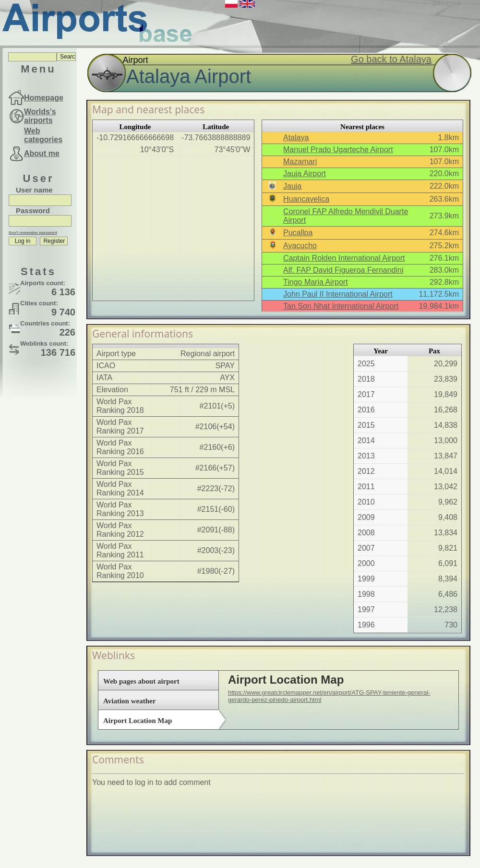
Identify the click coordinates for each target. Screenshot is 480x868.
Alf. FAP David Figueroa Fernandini (343, 270)
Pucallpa (298, 233)
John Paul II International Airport (338, 294)
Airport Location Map (138, 721)
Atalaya (296, 138)
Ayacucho (300, 246)
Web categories (43, 135)
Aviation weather (129, 701)
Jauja (292, 186)
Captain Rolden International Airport (344, 258)
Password (33, 211)
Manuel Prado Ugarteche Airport (338, 150)
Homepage (44, 98)
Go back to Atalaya (391, 59)
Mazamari (300, 162)
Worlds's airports (40, 116)
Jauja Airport (305, 174)
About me (42, 153)
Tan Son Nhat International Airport (341, 306)
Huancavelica (306, 199)
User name (34, 190)
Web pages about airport (141, 681)
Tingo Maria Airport (316, 282)
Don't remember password (33, 233)
